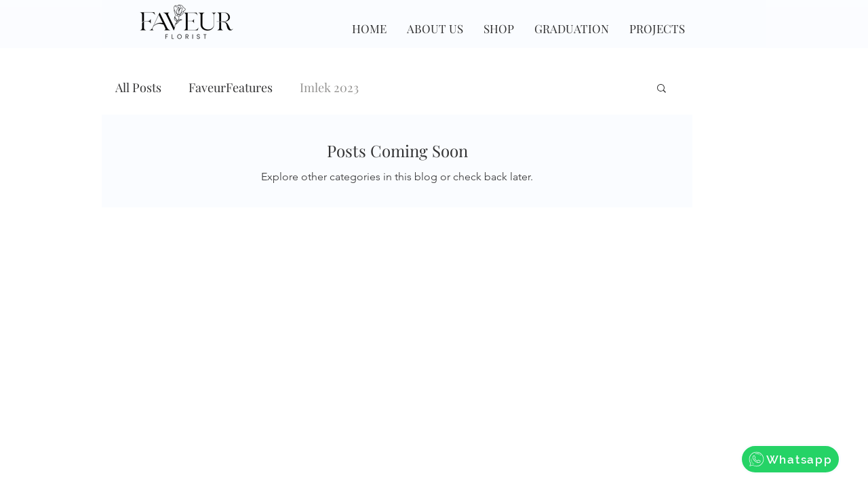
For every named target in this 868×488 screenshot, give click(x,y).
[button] (662, 89)
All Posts (138, 87)
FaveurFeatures (231, 87)
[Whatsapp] (790, 459)
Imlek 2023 (329, 87)
